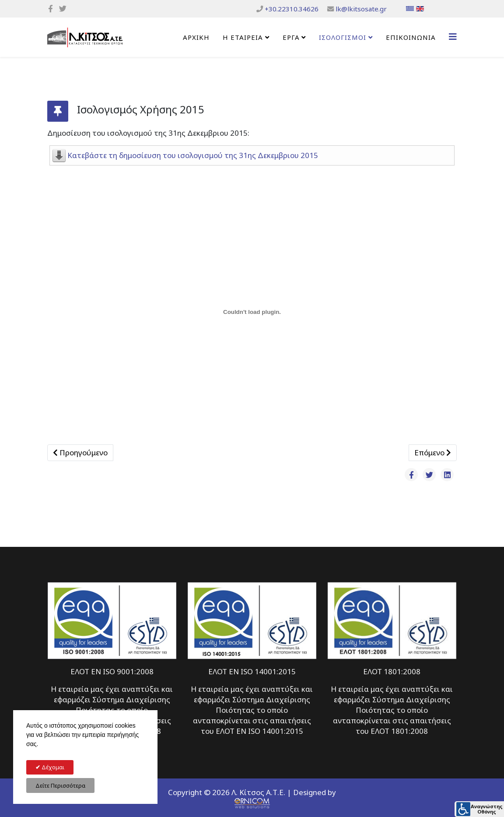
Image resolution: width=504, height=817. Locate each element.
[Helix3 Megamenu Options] (453, 37)
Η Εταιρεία (243, 37)
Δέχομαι (52, 767)
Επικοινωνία (411, 37)
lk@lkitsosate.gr (361, 9)
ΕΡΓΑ (291, 37)
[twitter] (63, 9)
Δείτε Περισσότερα (60, 785)
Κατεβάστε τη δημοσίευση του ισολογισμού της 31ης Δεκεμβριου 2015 (193, 155)
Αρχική (196, 37)
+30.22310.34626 (292, 9)
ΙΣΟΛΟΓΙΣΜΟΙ (343, 37)
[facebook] (51, 9)
